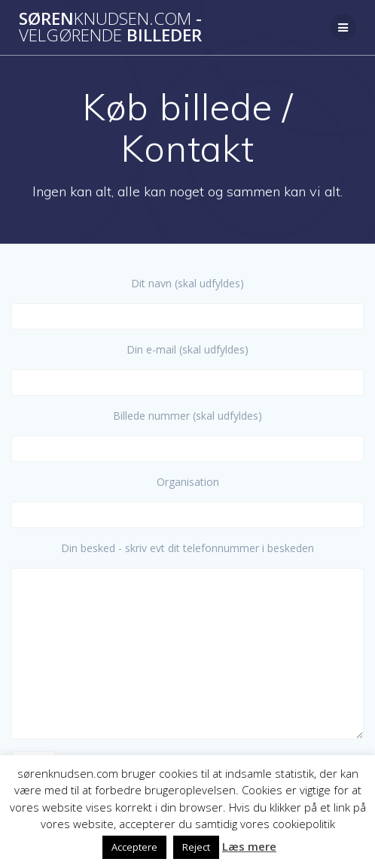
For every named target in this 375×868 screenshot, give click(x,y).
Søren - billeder (110, 27)
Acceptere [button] (134, 847)
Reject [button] (196, 847)
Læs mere (249, 846)
